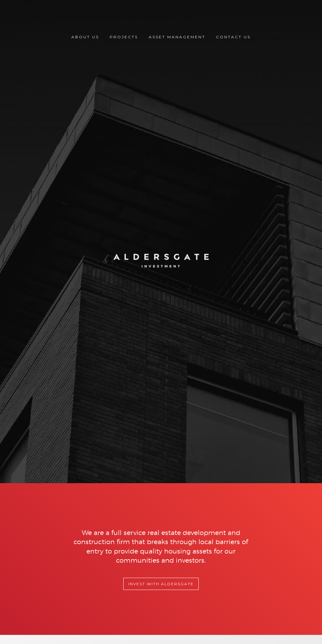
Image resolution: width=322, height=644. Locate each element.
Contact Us (233, 37)
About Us (85, 37)
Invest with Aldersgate (161, 584)
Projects (124, 37)
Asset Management (177, 37)
